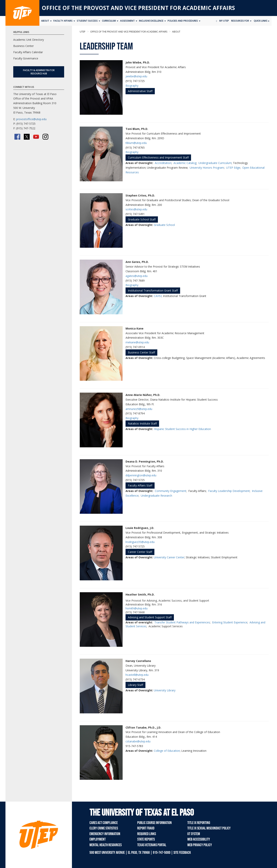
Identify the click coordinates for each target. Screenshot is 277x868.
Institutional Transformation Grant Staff (153, 290)
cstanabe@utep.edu (138, 741)
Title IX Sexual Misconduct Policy (209, 828)
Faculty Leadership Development (229, 491)
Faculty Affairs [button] (64, 21)
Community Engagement (170, 491)
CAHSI (158, 296)
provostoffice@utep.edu (31, 119)
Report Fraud (146, 828)
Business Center (23, 46)
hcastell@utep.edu (137, 675)
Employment (98, 839)
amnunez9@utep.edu (139, 409)
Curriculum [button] (110, 21)
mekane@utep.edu (137, 342)
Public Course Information (154, 823)
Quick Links (262, 21)
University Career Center (169, 557)
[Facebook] (17, 137)
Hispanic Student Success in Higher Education (182, 429)
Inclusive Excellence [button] (152, 21)
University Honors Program (207, 168)
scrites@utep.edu (136, 209)
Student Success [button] (88, 21)
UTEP (83, 32)
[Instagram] (45, 137)
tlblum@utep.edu (136, 143)
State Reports (146, 839)
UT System (194, 834)
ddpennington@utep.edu (141, 475)
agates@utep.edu (137, 276)
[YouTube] (36, 137)
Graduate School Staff (142, 219)
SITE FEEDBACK (182, 853)
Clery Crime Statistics (104, 828)
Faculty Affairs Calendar (28, 52)
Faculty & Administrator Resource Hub (39, 72)
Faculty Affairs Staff (140, 485)
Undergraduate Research (156, 496)
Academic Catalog (185, 163)
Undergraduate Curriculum (215, 163)
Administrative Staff (140, 91)
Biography (132, 86)
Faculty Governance (26, 58)
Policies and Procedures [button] (184, 21)
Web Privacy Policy (200, 845)
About (176, 32)
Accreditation (163, 163)
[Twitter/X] (27, 137)
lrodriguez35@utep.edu (140, 542)
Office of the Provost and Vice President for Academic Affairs (138, 8)
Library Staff (135, 685)
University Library (165, 690)
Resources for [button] (241, 21)
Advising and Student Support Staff (150, 617)
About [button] (46, 21)
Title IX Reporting (199, 823)
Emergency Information (105, 834)
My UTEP (224, 21)
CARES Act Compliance (104, 823)
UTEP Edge (233, 168)
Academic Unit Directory (29, 40)
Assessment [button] (129, 21)
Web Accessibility (199, 839)
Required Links (147, 834)
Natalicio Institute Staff (142, 423)
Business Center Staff (141, 352)
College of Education (167, 751)
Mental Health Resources (106, 845)
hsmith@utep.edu (137, 608)
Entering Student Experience (230, 622)
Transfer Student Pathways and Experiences (182, 622)
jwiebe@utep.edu (136, 76)
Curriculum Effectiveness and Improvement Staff (158, 157)
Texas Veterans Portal (152, 845)
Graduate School (164, 225)
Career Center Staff (140, 552)
